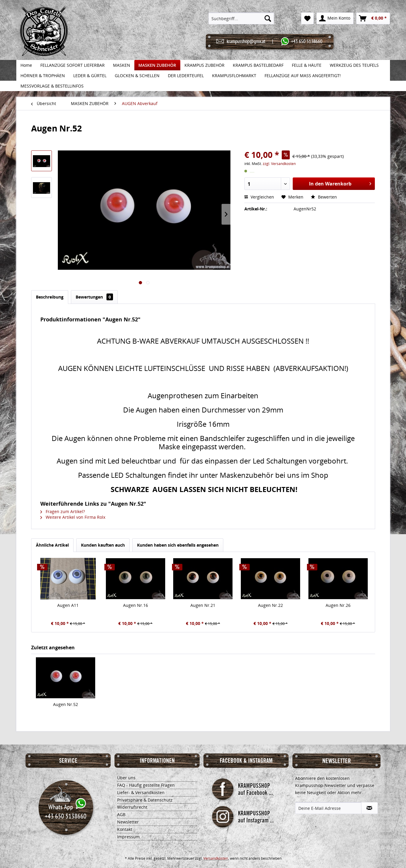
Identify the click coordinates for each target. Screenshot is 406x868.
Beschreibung (50, 297)
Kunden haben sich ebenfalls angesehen (178, 545)
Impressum (128, 837)
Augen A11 (68, 605)
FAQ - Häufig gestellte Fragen (146, 785)
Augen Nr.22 (270, 605)
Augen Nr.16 (136, 605)
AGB (121, 814)
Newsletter (128, 822)
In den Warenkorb (340, 183)
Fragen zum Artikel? (63, 511)
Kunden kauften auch (103, 545)
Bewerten (324, 197)
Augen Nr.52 (66, 704)
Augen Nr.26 (338, 605)
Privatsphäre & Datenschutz (145, 800)
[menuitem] (241, 18)
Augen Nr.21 (203, 605)
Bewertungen (94, 297)
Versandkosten (216, 858)
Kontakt (125, 829)
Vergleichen (259, 197)
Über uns (126, 778)
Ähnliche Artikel (52, 545)
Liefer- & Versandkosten (141, 792)
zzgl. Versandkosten (279, 164)
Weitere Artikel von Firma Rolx (73, 517)
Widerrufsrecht (132, 807)
